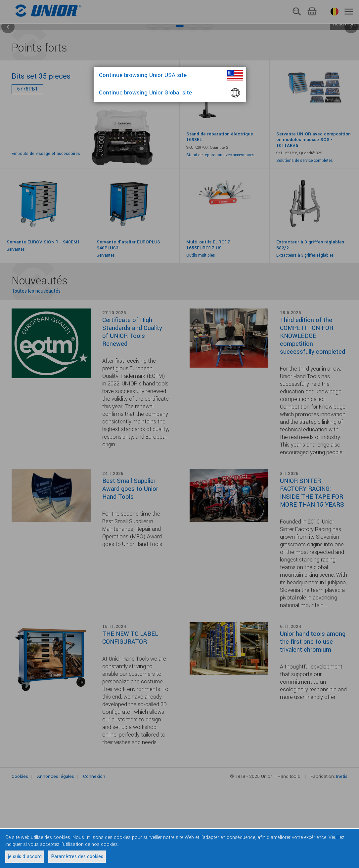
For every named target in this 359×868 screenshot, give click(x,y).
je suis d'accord (25, 857)
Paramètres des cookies (77, 857)
